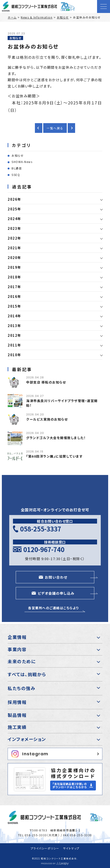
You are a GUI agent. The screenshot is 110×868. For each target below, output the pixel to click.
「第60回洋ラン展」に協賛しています (54, 456)
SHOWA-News (22, 162)
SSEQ (16, 175)
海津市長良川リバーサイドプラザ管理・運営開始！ (62, 403)
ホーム (12, 17)
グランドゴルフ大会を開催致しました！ (56, 438)
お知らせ (63, 17)
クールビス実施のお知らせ (47, 419)
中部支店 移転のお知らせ (46, 382)
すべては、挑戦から (27, 674)
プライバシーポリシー (45, 848)
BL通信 (17, 168)
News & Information (37, 17)
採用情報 (17, 702)
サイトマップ (71, 848)
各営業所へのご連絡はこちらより (53, 608)
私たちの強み (21, 688)
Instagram (30, 754)
